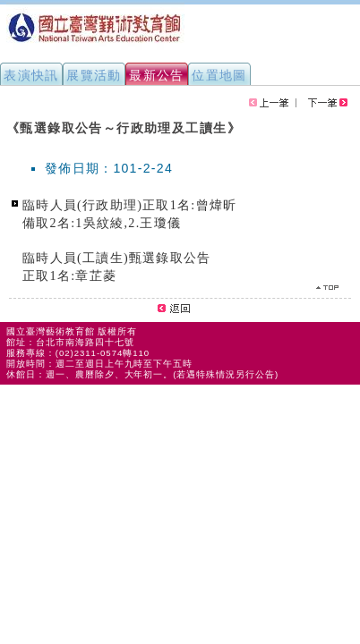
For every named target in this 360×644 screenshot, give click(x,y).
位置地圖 (219, 75)
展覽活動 (94, 75)
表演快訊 (31, 75)
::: (7, 120)
